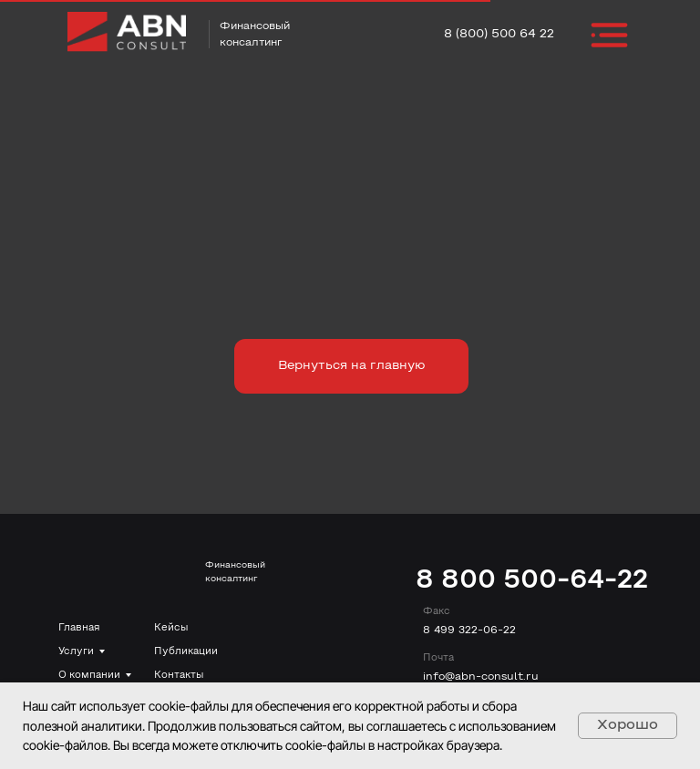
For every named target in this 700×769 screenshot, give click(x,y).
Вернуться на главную (351, 366)
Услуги (76, 651)
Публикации (186, 651)
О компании (89, 675)
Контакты (179, 675)
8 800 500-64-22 (532, 581)
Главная (79, 628)
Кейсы (171, 628)
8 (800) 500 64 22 (499, 34)
